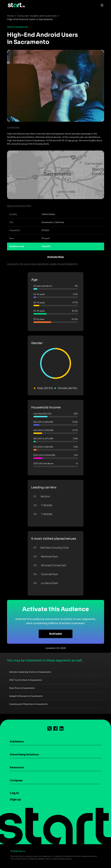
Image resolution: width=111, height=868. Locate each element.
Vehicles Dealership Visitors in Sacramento (30, 672)
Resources (17, 767)
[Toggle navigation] (101, 5)
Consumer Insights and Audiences (37, 16)
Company (16, 780)
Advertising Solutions (24, 755)
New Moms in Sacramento (22, 688)
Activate (56, 634)
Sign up (15, 800)
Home (10, 16)
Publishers (17, 742)
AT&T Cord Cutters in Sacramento (26, 680)
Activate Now (56, 257)
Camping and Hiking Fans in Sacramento (28, 704)
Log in (14, 793)
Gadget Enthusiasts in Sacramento (26, 696)
